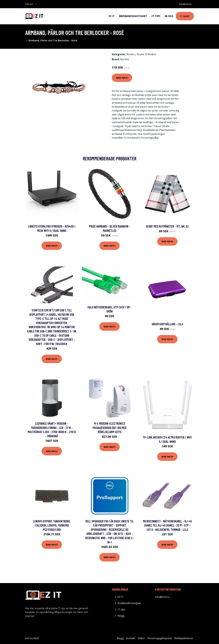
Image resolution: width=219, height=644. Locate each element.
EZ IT (112, 16)
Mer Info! (122, 78)
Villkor (141, 638)
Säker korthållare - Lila (167, 324)
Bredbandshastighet (133, 16)
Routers (131, 54)
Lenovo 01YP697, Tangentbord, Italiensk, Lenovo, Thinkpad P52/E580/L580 (52, 525)
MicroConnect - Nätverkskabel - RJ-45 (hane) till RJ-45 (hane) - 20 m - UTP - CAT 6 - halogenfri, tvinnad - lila (167, 525)
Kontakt (131, 638)
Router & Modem (146, 54)
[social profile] (36, 4)
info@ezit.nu (185, 4)
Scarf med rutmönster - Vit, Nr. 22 (167, 226)
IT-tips (156, 16)
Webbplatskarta (183, 638)
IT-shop (185, 16)
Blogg (169, 16)
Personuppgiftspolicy (160, 638)
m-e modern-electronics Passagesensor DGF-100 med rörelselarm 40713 (109, 428)
